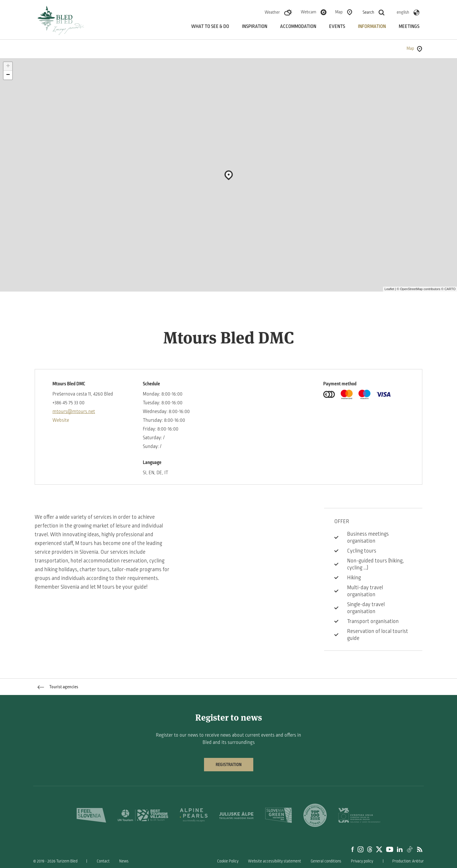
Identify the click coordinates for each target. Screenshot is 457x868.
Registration (229, 765)
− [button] (8, 75)
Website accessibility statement (275, 861)
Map (339, 12)
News (124, 861)
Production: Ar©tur (408, 861)
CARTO (450, 289)
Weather (272, 12)
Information (372, 27)
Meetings (409, 27)
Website (61, 420)
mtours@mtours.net (74, 412)
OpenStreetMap (411, 289)
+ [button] (8, 66)
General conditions (326, 861)
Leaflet (389, 289)
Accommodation (298, 27)
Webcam (309, 12)
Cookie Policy (228, 861)
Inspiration (255, 27)
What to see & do (210, 27)
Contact (103, 861)
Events (337, 27)
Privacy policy (362, 861)
